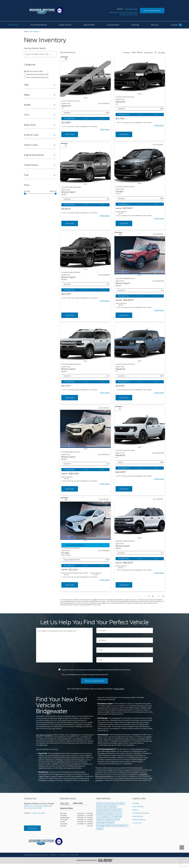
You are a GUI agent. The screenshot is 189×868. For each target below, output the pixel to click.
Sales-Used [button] (78, 803)
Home (26, 32)
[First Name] (125, 630)
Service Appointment (152, 11)
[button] (105, 130)
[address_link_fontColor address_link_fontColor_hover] (123, 14)
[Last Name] (125, 640)
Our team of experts (44, 735)
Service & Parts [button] (66, 808)
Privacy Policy (119, 689)
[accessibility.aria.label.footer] (105, 860)
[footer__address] (40, 807)
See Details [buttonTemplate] (70, 134)
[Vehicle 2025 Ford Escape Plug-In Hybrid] (85, 521)
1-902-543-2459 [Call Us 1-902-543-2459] (131, 9)
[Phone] (125, 650)
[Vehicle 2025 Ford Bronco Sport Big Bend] (140, 255)
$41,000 (27, 191)
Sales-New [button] (64, 803)
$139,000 (53, 191)
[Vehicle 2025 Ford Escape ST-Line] (140, 165)
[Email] (125, 660)
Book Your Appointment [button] (94, 681)
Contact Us (32, 828)
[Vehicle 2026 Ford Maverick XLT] (140, 428)
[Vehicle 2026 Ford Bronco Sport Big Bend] (85, 165)
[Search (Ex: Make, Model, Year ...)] (40, 54)
